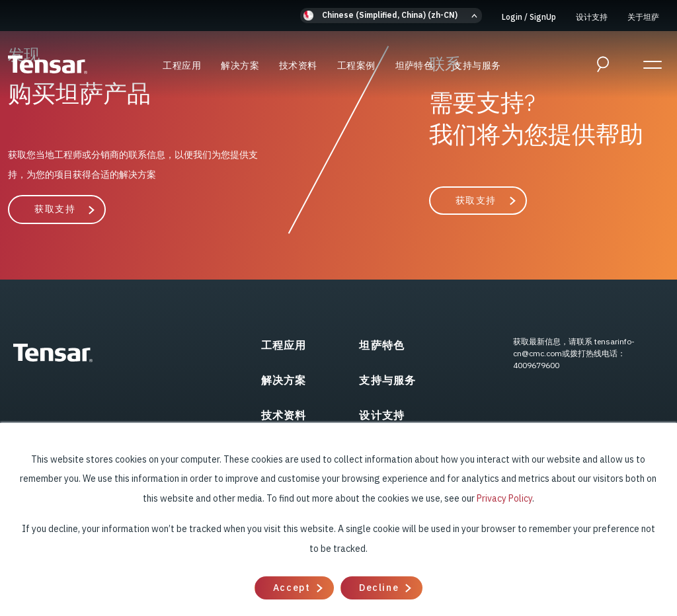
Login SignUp (529, 17)
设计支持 (592, 17)
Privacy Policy (504, 498)
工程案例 (356, 65)
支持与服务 (477, 65)
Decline (379, 588)
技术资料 (298, 65)
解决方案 (240, 65)
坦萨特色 (415, 65)
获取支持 (55, 209)
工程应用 (182, 65)
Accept (292, 588)
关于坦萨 (643, 17)
